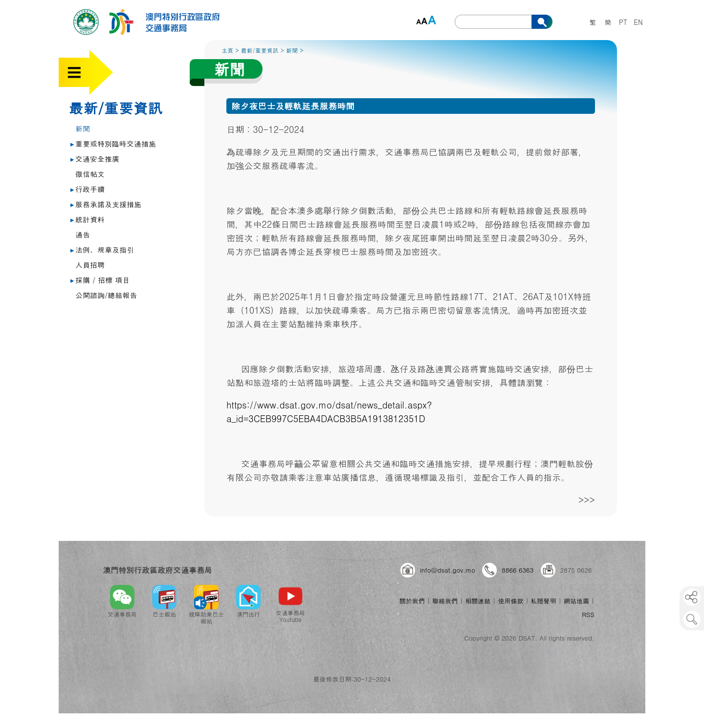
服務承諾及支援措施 (106, 204)
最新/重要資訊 (116, 107)
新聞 (83, 128)
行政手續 (88, 189)
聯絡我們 (445, 601)
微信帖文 (90, 174)
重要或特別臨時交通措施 (113, 143)
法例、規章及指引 (102, 249)
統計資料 (88, 219)
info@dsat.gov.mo (448, 570)
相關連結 (478, 601)
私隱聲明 (544, 601)
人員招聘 (90, 265)
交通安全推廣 (95, 159)
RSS (588, 614)
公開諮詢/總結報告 (106, 295)
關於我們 (412, 601)
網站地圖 (576, 601)
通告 (83, 234)
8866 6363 (517, 570)
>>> (587, 500)
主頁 (227, 50)
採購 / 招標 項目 (100, 280)
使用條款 (510, 601)
